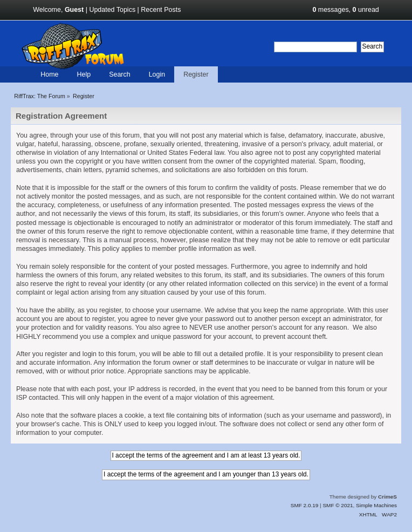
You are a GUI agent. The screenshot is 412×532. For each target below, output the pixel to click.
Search (120, 74)
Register (196, 74)
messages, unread (345, 10)
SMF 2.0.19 (305, 505)
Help (84, 74)
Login (157, 74)
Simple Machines (376, 505)
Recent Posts (161, 10)
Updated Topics (112, 10)
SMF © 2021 (338, 505)
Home (49, 74)
